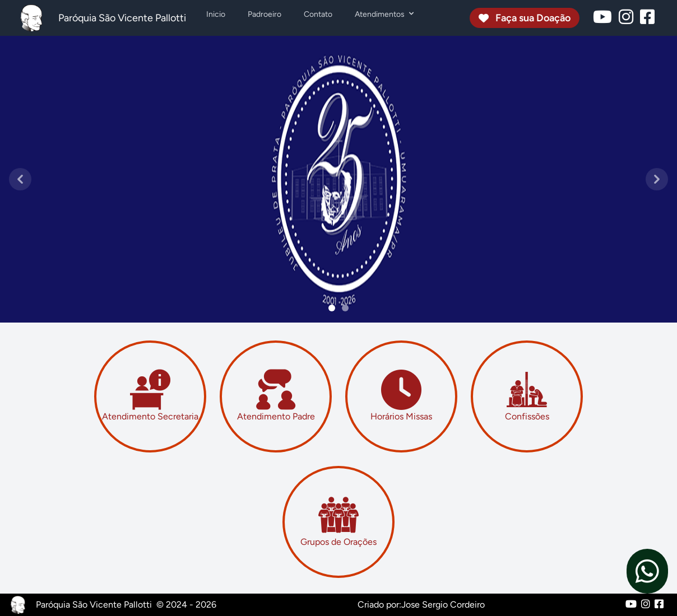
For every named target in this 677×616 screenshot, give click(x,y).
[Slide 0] (332, 308)
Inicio (216, 14)
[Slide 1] (345, 308)
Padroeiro (265, 14)
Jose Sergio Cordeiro (443, 605)
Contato (318, 14)
